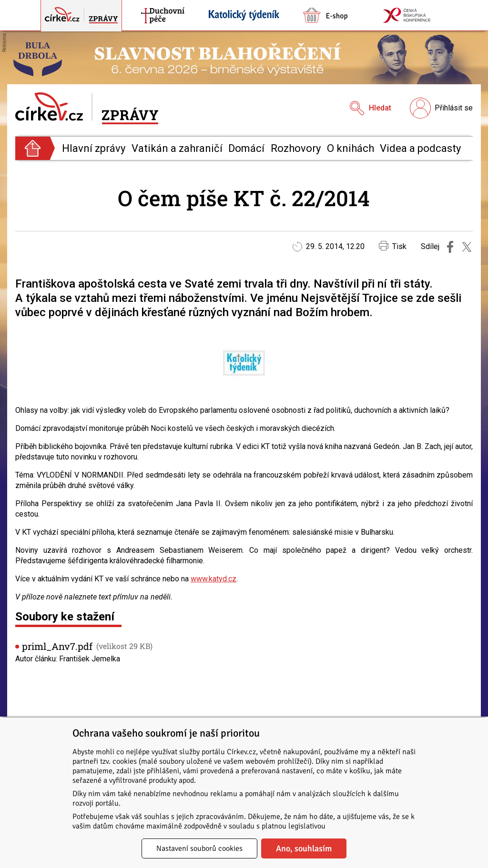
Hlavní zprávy (94, 148)
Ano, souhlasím (304, 848)
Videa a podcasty (420, 148)
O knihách (351, 148)
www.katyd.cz (213, 579)
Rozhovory (296, 148)
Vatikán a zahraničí (177, 148)
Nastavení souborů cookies (199, 848)
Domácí (246, 148)
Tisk (393, 246)
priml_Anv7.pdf (57, 646)
